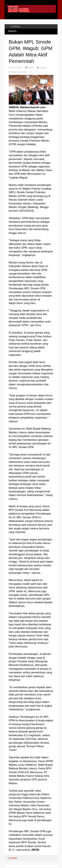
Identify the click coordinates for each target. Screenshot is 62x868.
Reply (31, 67)
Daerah (14, 858)
